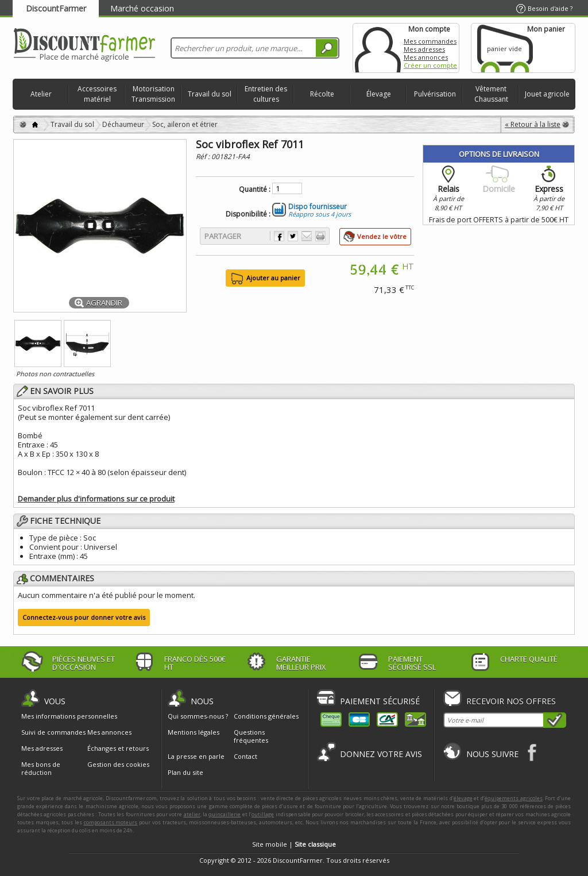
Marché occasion (142, 8)
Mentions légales (194, 732)
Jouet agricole (547, 94)
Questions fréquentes (251, 736)
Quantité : (255, 190)
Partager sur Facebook (279, 236)
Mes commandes (430, 41)
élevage (463, 798)
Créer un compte (430, 65)
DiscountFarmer (56, 8)
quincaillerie (225, 814)
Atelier (41, 94)
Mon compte (378, 48)
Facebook (533, 752)
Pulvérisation (435, 94)
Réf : (204, 157)
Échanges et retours (118, 748)
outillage (263, 814)
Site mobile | (294, 844)
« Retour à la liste (533, 124)
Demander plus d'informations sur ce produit (96, 499)
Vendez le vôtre (382, 236)
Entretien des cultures (266, 94)
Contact (245, 756)
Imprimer (320, 236)
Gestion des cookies (118, 765)
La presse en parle (196, 756)
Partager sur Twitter (293, 236)
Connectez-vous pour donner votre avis (84, 617)
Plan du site (185, 772)
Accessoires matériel (97, 94)
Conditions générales (266, 716)
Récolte (322, 94)
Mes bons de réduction (41, 769)
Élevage (379, 94)
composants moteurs (111, 822)
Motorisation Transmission (153, 94)
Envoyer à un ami (307, 236)
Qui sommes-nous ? (198, 716)
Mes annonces (426, 57)
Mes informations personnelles (69, 716)
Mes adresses (424, 49)
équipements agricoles (514, 798)
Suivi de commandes (53, 732)
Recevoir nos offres (511, 701)
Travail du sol (210, 94)
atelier (192, 814)
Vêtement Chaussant (491, 94)
